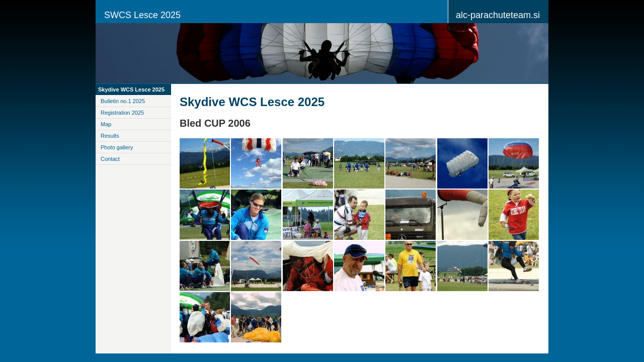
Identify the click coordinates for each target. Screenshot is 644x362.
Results (110, 136)
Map (106, 124)
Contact (110, 159)
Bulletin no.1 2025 (123, 101)
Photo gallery (117, 147)
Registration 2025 (122, 113)
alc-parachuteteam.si (498, 15)
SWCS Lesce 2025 (142, 15)
